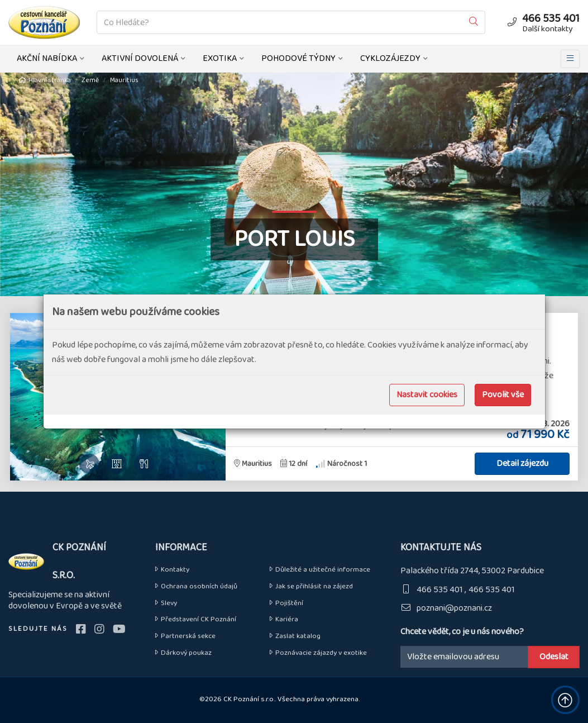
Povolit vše (503, 395)
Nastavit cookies (427, 395)
